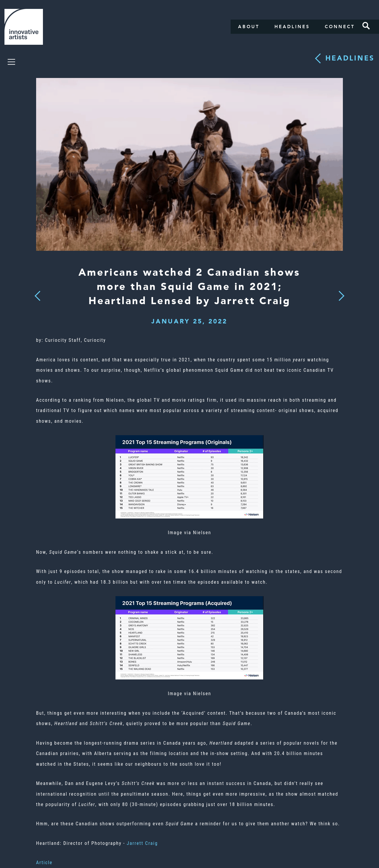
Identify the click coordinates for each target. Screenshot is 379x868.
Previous (37, 294)
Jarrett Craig (142, 843)
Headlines (292, 27)
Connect (340, 27)
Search (366, 26)
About (249, 27)
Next (340, 292)
